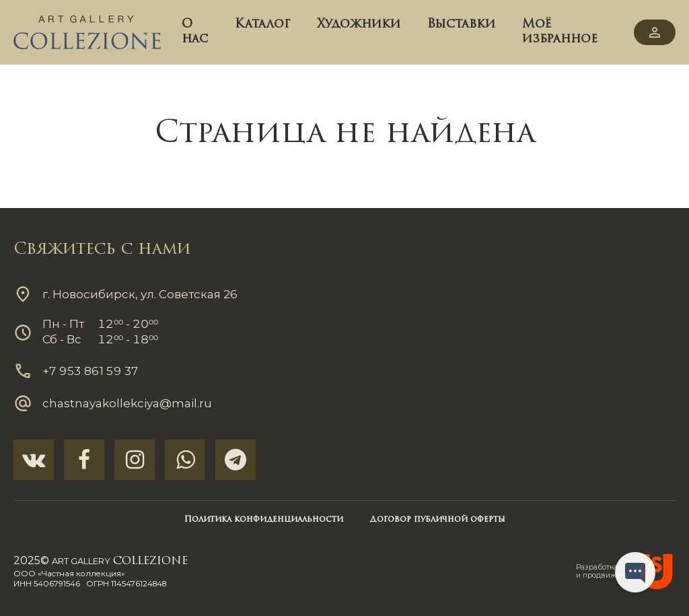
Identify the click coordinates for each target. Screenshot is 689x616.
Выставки (461, 25)
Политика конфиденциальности (264, 520)
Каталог (262, 25)
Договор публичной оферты (438, 520)
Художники (359, 25)
